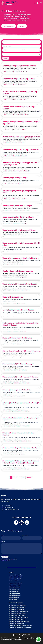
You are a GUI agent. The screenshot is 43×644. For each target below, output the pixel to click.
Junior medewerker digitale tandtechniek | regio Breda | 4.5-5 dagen (20, 324)
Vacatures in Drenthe (14, 589)
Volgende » (29, 478)
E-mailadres (32, 537)
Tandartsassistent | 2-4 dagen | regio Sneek (19, 79)
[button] (41, 3)
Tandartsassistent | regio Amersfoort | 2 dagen (20, 284)
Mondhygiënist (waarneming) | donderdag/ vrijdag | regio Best (21, 123)
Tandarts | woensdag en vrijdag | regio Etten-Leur (21, 258)
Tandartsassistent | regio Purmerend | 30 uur (19, 230)
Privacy (3, 560)
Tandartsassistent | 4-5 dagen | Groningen (18, 364)
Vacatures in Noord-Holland (16, 577)
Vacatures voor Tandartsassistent (17, 620)
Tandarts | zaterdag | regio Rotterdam (16, 390)
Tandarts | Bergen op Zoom (13, 297)
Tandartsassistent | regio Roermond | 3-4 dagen (20, 377)
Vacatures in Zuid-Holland (15, 583)
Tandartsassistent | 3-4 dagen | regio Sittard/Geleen (22, 150)
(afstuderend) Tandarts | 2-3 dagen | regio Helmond (21, 137)
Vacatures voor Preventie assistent (17, 614)
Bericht (22, 548)
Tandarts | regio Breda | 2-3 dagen (15, 178)
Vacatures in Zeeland (14, 597)
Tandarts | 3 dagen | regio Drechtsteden (17, 338)
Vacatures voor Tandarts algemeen (17, 605)
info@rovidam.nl (9, 508)
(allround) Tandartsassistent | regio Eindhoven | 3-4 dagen (21, 404)
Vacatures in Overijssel (15, 595)
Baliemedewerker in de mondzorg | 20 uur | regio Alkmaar (21, 93)
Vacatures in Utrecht (14, 581)
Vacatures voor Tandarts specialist (17, 607)
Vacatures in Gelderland (15, 579)
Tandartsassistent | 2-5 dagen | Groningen (18, 217)
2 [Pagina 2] (14, 478)
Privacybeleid (27, 638)
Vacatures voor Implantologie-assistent (18, 618)
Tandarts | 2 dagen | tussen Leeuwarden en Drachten (18, 434)
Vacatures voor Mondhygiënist (16, 609)
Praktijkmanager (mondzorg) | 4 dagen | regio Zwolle (19, 192)
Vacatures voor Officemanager (16, 624)
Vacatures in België (14, 599)
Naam (11, 537)
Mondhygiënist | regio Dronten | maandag (18, 271)
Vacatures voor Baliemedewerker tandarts (19, 622)
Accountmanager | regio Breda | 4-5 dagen (18, 310)
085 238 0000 (8, 505)
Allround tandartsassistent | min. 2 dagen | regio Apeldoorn (20, 419)
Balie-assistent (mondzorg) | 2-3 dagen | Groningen (21, 351)
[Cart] (38, 3)
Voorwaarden (7, 560)
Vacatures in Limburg (14, 591)
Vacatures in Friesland (14, 593)
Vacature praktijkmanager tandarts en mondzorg (21, 626)
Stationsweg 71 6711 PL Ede (12, 510)
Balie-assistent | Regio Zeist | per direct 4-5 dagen (21, 448)
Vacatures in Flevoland (15, 587)
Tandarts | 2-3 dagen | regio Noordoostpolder (19, 66)
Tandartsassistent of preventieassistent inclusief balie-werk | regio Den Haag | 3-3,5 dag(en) (21, 462)
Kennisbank (18, 640)
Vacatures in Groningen (15, 585)
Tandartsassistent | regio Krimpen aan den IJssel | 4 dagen (21, 244)
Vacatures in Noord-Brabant (16, 575)
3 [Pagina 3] (17, 478)
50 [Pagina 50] (24, 478)
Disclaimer (12, 640)
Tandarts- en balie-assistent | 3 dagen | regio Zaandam (19, 108)
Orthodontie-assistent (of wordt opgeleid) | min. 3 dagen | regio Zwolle (21, 164)
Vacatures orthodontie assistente (17, 616)
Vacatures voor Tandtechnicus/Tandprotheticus (20, 628)
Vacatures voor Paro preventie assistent (19, 611)
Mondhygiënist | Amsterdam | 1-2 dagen (17, 206)
